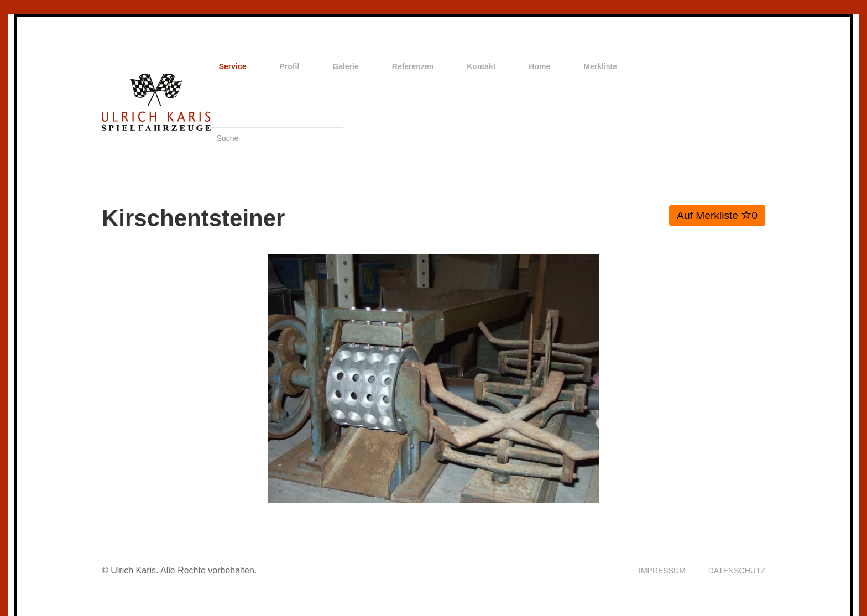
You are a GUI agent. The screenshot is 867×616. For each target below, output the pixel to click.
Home (539, 66)
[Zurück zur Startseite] (156, 102)
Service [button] (233, 66)
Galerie (345, 66)
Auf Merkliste (717, 215)
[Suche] (277, 138)
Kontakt (481, 66)
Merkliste (600, 66)
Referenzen (413, 66)
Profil (290, 66)
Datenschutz (737, 571)
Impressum (662, 571)
